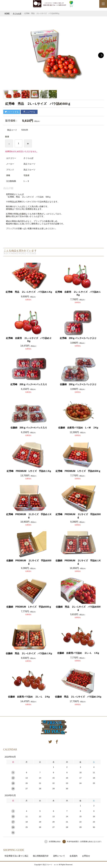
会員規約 (74, 856)
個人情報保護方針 (41, 856)
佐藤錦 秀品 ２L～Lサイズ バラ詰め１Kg (29, 653)
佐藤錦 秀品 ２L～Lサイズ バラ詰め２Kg (78, 697)
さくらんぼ (17, 13)
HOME (7, 13)
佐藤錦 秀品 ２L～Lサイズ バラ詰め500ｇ (78, 608)
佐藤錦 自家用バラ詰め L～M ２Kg (78, 428)
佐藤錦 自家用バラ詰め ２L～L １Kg (78, 653)
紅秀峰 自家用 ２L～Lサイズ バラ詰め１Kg (78, 293)
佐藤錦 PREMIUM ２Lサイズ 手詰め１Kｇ (78, 562)
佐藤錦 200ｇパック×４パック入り (29, 428)
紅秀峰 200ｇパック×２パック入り (78, 338)
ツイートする (12, 112)
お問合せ (86, 856)
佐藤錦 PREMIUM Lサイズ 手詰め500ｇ (29, 607)
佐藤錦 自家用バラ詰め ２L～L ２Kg (29, 697)
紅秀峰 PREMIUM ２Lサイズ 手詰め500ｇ (78, 516)
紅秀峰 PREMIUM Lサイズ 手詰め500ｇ (78, 471)
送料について (59, 856)
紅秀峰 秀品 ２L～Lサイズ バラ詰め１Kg (29, 292)
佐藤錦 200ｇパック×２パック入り (78, 384)
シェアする (29, 112)
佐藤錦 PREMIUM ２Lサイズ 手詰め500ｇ (29, 562)
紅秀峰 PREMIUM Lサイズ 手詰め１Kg (29, 471)
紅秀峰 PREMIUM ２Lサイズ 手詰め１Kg (29, 516)
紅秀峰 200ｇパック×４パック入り (29, 384)
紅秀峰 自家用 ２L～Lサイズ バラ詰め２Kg (29, 340)
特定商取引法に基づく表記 (16, 856)
